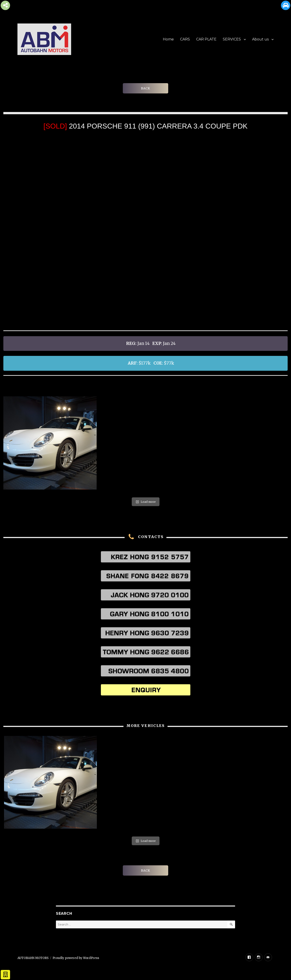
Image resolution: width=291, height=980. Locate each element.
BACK (145, 88)
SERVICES (232, 39)
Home (168, 39)
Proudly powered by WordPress (76, 958)
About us (260, 39)
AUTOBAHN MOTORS (33, 958)
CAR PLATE (206, 39)
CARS (185, 39)
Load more (146, 502)
